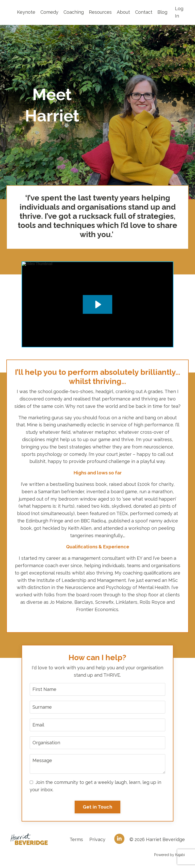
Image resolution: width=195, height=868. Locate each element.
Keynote (26, 12)
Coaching (74, 12)
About (123, 12)
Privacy (97, 839)
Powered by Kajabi (169, 855)
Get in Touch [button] (97, 807)
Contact (144, 12)
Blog (162, 12)
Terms (76, 839)
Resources (100, 12)
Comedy (49, 12)
